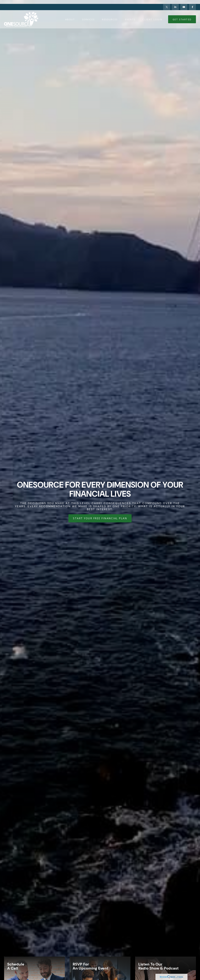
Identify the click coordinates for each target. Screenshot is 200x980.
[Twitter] (167, 3)
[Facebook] (192, 3)
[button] (70, 15)
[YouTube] (184, 3)
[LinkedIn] (175, 3)
